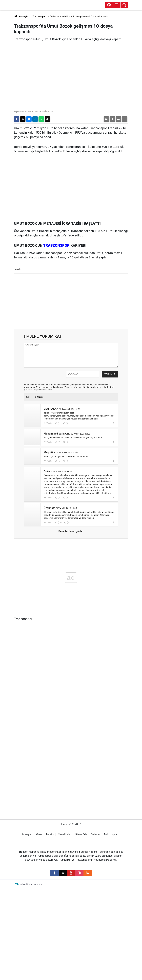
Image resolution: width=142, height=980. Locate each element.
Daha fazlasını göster (71, 531)
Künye (39, 963)
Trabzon (95, 963)
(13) (60, 522)
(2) (59, 442)
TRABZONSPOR (56, 245)
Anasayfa (21, 17)
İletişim (50, 963)
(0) (67, 423)
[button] (112, 119)
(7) (59, 498)
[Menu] (117, 5)
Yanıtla (49, 423)
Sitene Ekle (81, 963)
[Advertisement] (71, 301)
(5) (59, 461)
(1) (59, 423)
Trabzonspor (39, 17)
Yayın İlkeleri (65, 963)
